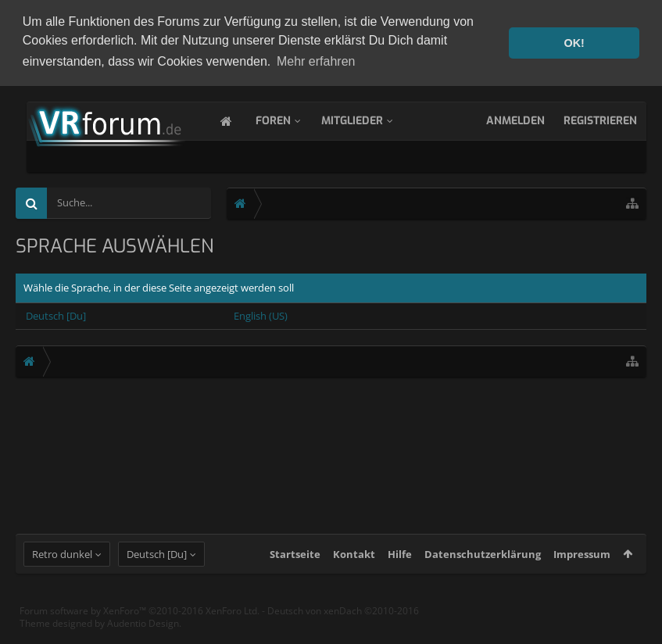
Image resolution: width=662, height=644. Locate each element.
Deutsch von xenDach (343, 625)
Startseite (295, 568)
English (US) (261, 314)
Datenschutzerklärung (483, 568)
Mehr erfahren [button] (316, 61)
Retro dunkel (62, 568)
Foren (289, 119)
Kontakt (354, 568)
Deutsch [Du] (56, 314)
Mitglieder (368, 119)
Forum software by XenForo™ (140, 625)
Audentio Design (143, 637)
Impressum (582, 568)
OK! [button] (574, 43)
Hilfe (400, 568)
